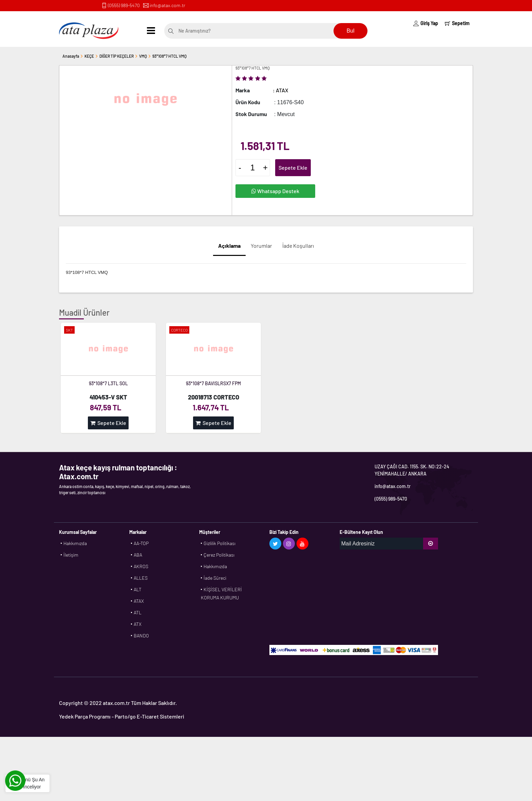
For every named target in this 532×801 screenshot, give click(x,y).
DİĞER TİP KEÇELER (117, 56)
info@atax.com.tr (167, 5)
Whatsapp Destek (275, 191)
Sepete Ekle (293, 167)
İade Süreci (215, 578)
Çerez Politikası (219, 555)
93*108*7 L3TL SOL (108, 383)
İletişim (71, 555)
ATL (138, 612)
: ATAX (281, 90)
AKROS (141, 566)
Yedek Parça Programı (85, 716)
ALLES (141, 578)
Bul (350, 31)
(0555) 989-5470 (124, 5)
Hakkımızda (75, 543)
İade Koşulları (298, 246)
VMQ (143, 56)
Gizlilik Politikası (220, 543)
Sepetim (457, 23)
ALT (138, 589)
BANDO (141, 636)
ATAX (139, 601)
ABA (138, 555)
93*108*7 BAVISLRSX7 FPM (213, 383)
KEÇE (89, 56)
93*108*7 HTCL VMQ (169, 56)
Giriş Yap (426, 23)
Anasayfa (71, 56)
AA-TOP (141, 543)
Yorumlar (261, 246)
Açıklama (229, 246)
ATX (138, 624)
